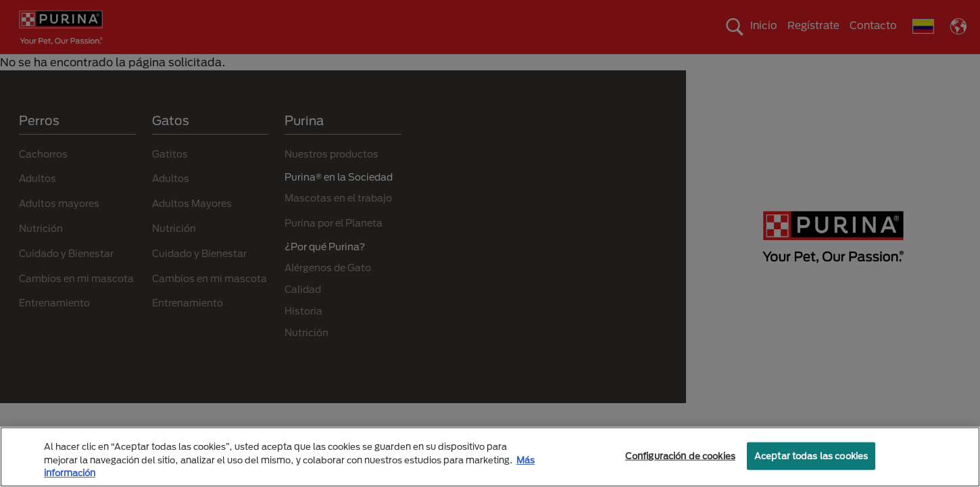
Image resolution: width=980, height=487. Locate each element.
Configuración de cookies (680, 455)
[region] (490, 457)
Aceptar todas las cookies (811, 455)
